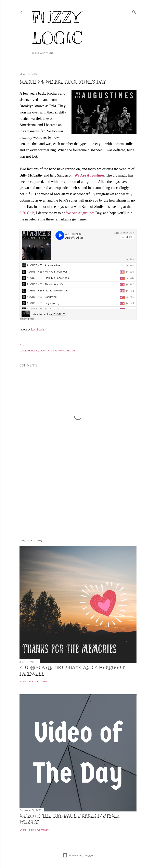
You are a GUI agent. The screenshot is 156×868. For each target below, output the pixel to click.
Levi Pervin (38, 330)
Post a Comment (39, 681)
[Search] (134, 11)
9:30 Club (27, 213)
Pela (49, 351)
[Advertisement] (78, 501)
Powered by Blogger (78, 855)
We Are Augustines (80, 213)
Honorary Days (37, 351)
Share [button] (23, 345)
